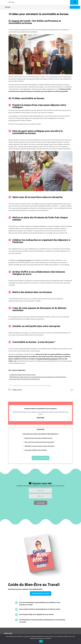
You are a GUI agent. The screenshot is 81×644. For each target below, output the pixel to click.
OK (41, 641)
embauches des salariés (25, 260)
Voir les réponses (41, 458)
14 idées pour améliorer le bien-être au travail (22, 375)
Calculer (40, 503)
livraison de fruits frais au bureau (47, 359)
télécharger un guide (41, 593)
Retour (6, 7)
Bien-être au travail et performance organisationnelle (25, 379)
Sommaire (75, 7)
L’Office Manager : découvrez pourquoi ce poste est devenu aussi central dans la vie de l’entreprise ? (38, 377)
